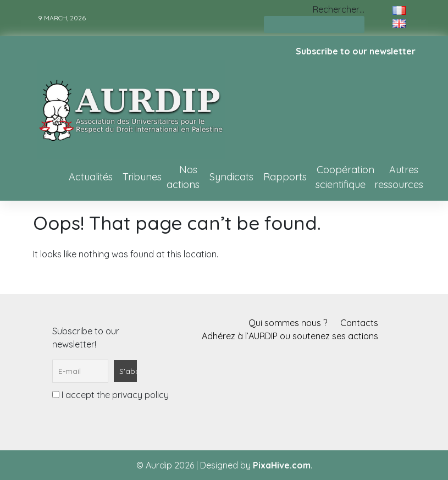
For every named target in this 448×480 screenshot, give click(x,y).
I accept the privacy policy (110, 395)
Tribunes (142, 177)
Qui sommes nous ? (288, 323)
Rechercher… (339, 9)
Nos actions (183, 177)
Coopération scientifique (345, 177)
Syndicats (231, 177)
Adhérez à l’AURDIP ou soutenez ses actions (290, 336)
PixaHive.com (282, 465)
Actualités (91, 177)
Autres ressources (399, 177)
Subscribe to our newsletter (356, 51)
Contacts (359, 323)
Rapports (285, 177)
